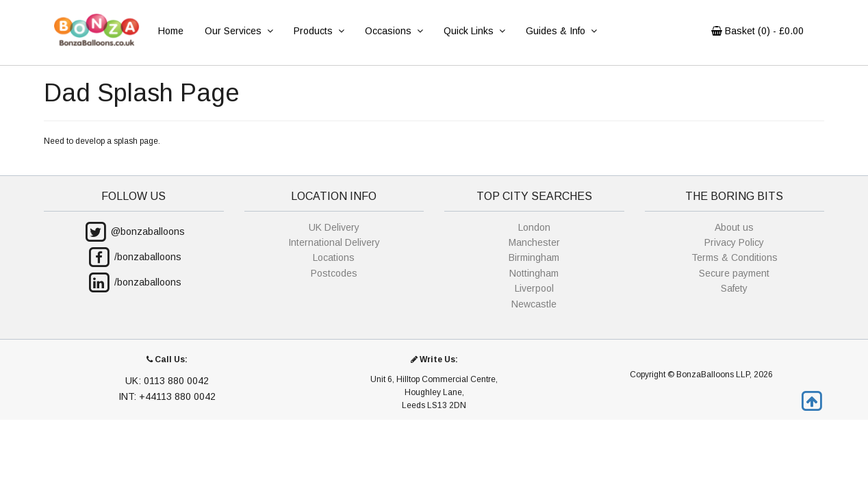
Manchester (534, 242)
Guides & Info (561, 31)
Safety (734, 288)
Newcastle (534, 304)
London (534, 227)
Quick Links (474, 31)
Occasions (394, 31)
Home (171, 31)
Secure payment (734, 273)
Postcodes (334, 273)
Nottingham (534, 273)
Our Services (239, 31)
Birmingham (534, 257)
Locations (334, 257)
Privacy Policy (734, 242)
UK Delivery (334, 227)
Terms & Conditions (735, 257)
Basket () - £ (757, 31)
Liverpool (534, 288)
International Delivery (334, 242)
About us (734, 227)
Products (319, 31)
